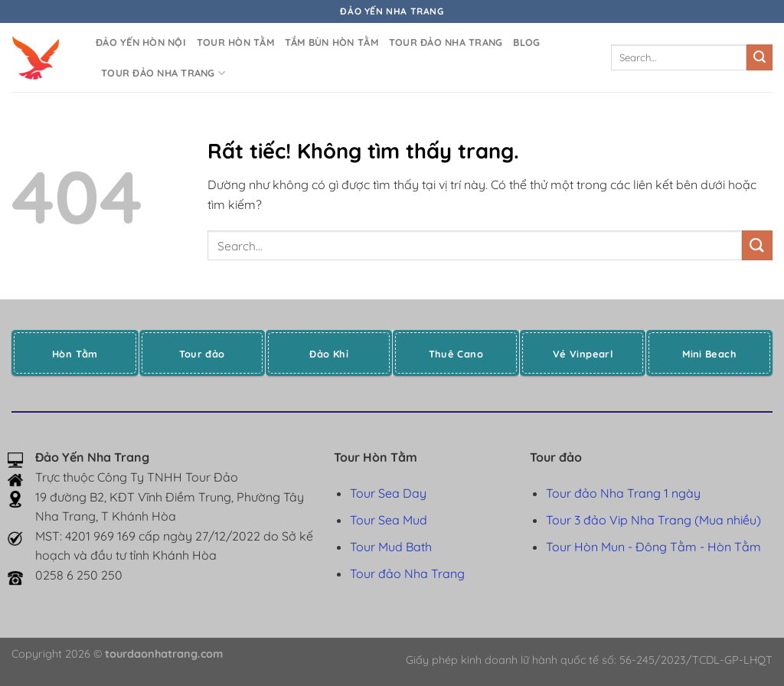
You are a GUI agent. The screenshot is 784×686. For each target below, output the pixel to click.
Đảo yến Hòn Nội (141, 42)
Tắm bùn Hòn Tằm (332, 42)
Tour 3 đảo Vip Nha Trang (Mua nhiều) (653, 520)
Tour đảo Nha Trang (446, 42)
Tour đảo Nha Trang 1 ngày (623, 493)
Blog (526, 42)
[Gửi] (759, 57)
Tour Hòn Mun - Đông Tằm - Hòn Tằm (653, 547)
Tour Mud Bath (391, 547)
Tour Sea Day (388, 493)
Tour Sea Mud (389, 520)
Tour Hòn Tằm (235, 42)
